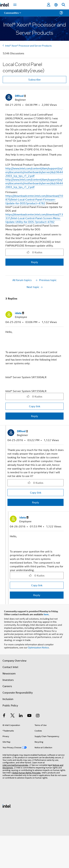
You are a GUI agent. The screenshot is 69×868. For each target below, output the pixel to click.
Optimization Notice (38, 647)
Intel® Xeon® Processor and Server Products (28, 45)
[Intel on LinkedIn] (21, 716)
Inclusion (8, 699)
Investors (8, 680)
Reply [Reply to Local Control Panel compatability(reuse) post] (34, 262)
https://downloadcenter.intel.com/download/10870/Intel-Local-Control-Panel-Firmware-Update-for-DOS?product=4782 (34, 199)
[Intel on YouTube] (29, 716)
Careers (7, 686)
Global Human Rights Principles (26, 772)
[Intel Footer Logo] (7, 806)
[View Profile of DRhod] (20, 96)
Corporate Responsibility (18, 692)
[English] (56, 5)
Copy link (35, 406)
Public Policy (10, 705)
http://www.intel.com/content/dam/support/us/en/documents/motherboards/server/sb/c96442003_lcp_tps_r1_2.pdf (34, 172)
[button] (28, 252)
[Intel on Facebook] (4, 716)
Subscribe (34, 79)
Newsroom (9, 673)
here (46, 614)
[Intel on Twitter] (13, 716)
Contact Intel (10, 667)
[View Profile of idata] (19, 313)
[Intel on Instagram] (38, 716)
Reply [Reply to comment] (34, 416)
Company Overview (14, 660)
